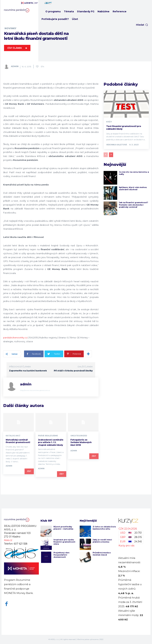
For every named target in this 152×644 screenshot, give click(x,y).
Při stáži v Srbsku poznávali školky (73, 371)
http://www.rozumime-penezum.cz (35, 390)
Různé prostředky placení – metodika (63, 528)
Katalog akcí (13, 436)
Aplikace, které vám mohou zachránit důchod (133, 188)
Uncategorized (79, 436)
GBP (123, 537)
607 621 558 (21, 544)
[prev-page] (106, 155)
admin (15, 66)
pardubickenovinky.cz (15, 338)
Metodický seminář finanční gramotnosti (18, 441)
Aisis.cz (8, 540)
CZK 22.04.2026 (128, 529)
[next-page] (111, 155)
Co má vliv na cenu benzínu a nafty (134, 173)
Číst (29, 471)
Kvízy (109, 122)
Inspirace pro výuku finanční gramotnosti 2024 (64, 542)
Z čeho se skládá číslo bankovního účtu (104, 528)
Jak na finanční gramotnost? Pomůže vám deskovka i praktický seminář (133, 205)
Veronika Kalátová (117, 145)
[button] (142, 25)
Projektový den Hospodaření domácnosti (61, 555)
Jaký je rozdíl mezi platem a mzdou (102, 541)
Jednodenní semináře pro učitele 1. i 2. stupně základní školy (51, 442)
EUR (123, 541)
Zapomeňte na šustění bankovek (28, 371)
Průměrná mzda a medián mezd (102, 554)
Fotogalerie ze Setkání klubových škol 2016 (81, 442)
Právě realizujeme (48, 436)
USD (123, 533)
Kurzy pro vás (126, 546)
